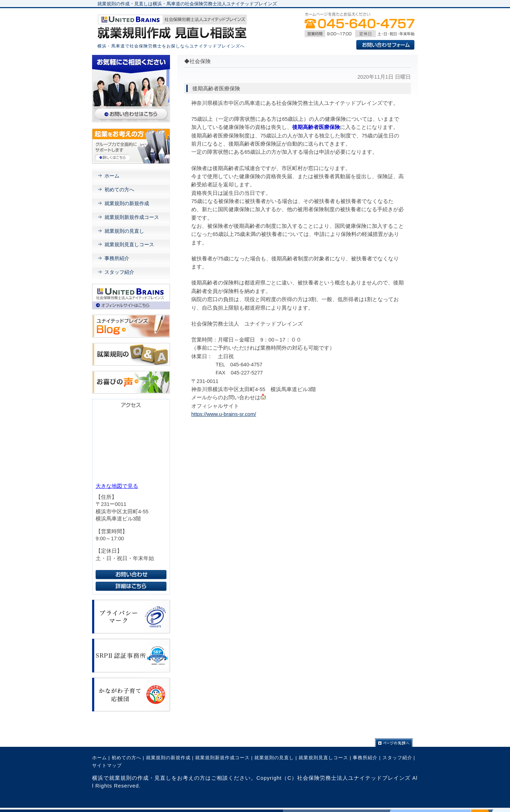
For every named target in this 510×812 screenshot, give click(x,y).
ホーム (112, 176)
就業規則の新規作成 (127, 203)
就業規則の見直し (124, 231)
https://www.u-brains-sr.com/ (224, 414)
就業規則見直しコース (129, 244)
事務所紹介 (117, 258)
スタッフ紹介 (119, 272)
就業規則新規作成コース (132, 217)
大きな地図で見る (117, 486)
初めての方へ (119, 190)
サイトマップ (107, 765)
